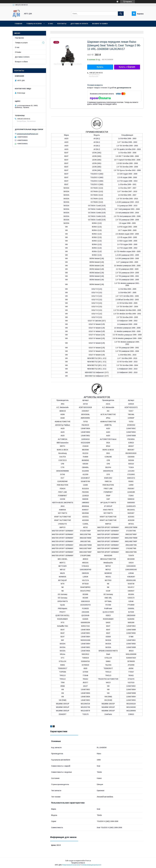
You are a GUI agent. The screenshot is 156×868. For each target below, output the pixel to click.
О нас (51, 24)
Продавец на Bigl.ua (78, 863)
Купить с (127, 67)
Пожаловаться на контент (71, 865)
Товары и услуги (34, 24)
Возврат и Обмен (100, 24)
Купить (100, 67)
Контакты (62, 24)
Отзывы (18, 52)
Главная (18, 24)
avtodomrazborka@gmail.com (28, 134)
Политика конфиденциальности (91, 865)
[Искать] (121, 14)
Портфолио (19, 38)
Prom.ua (88, 861)
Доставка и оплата (79, 24)
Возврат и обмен (21, 62)
